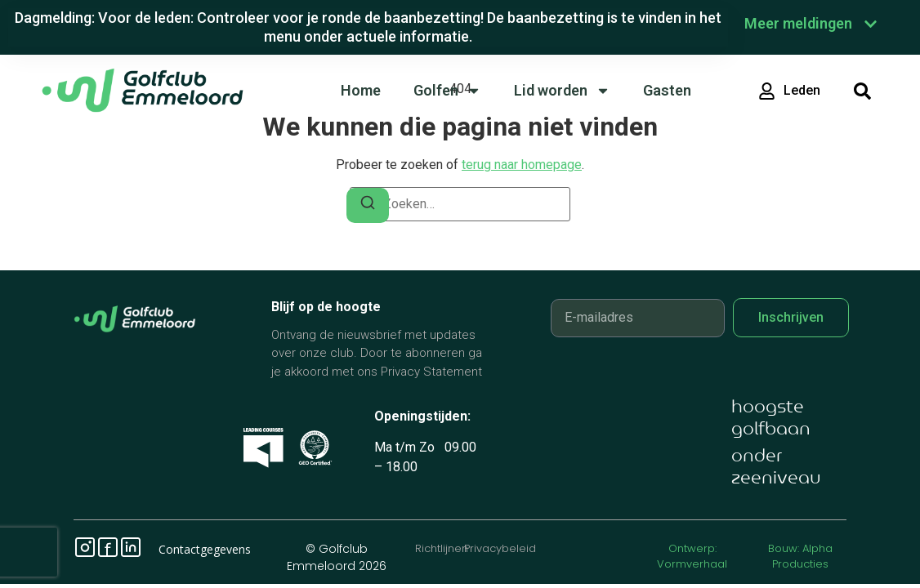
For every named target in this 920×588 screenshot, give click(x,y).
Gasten (667, 90)
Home (361, 90)
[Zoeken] (368, 205)
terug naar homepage (522, 165)
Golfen (447, 91)
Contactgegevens (205, 549)
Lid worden (562, 91)
